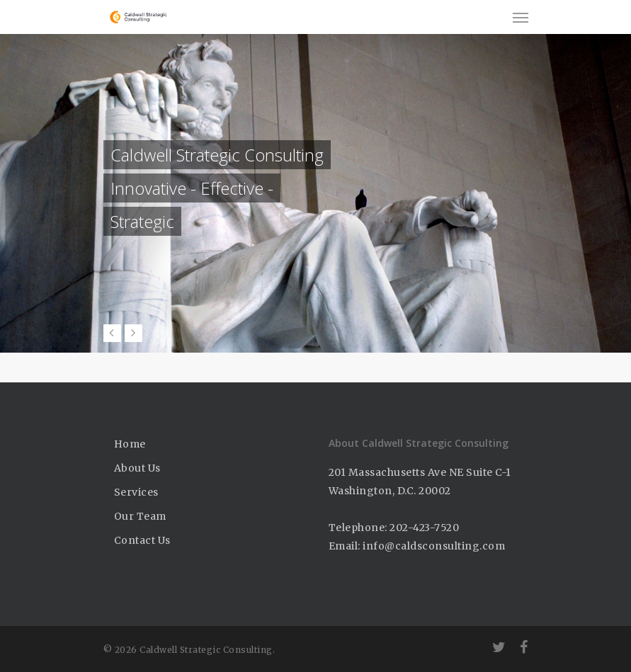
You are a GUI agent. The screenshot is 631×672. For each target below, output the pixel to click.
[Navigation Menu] (521, 17)
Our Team (140, 516)
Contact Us (142, 540)
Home (130, 444)
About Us (137, 468)
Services (136, 492)
